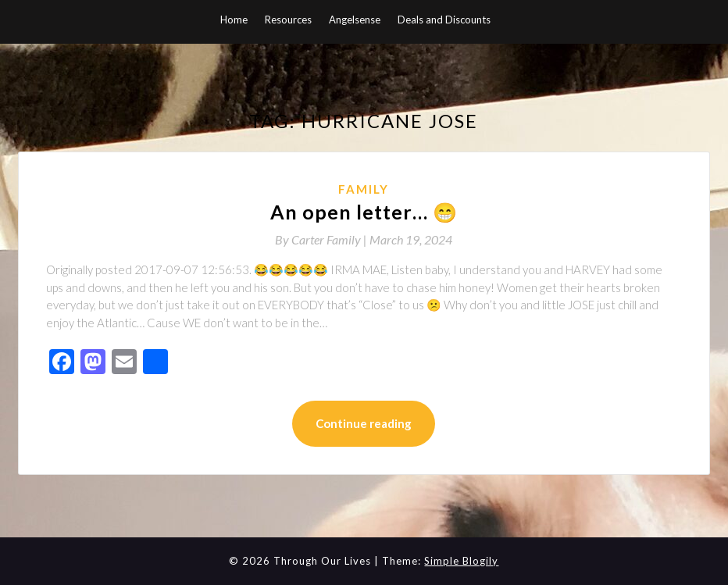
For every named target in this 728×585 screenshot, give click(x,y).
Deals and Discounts (444, 20)
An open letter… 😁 (364, 212)
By (322, 239)
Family (364, 189)
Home (234, 20)
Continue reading (364, 423)
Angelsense (355, 20)
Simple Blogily (461, 561)
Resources (288, 20)
